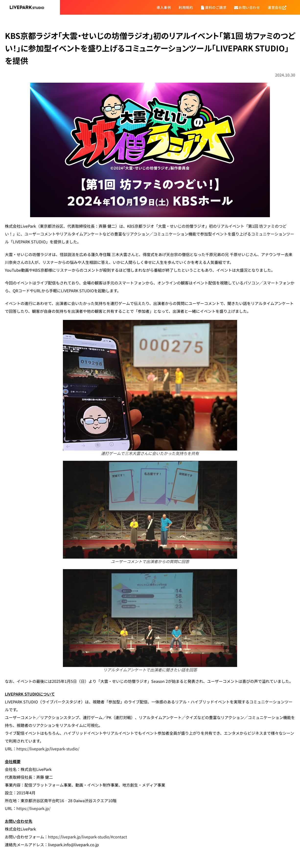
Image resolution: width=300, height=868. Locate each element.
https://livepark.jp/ (33, 808)
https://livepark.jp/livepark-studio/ (48, 749)
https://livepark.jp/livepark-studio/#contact (87, 837)
